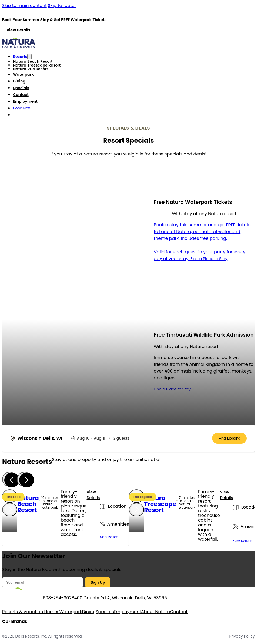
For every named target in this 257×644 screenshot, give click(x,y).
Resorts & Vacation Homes (31, 612)
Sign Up (98, 582)
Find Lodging (230, 438)
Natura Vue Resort (30, 69)
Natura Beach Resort (33, 61)
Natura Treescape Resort (37, 65)
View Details (18, 30)
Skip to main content (24, 6)
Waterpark (23, 74)
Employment (25, 101)
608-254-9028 (59, 598)
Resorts (20, 57)
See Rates (109, 537)
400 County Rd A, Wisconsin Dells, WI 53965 (121, 598)
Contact (21, 95)
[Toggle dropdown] (29, 57)
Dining (19, 81)
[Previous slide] (10, 479)
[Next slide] (24, 479)
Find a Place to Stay (209, 259)
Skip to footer (62, 6)
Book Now (22, 108)
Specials (21, 88)
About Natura (156, 612)
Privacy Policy (242, 636)
